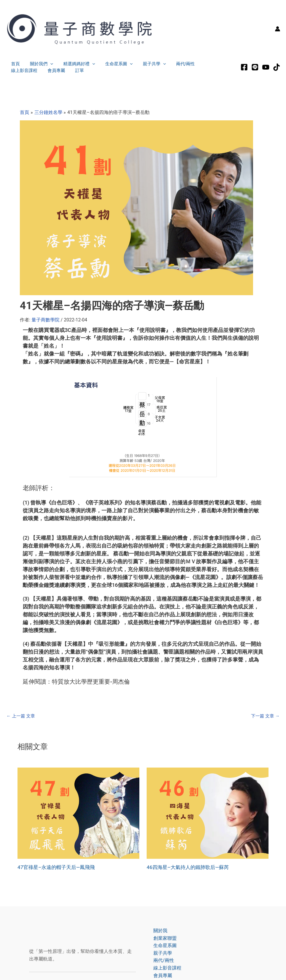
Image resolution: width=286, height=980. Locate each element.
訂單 (41, 70)
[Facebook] (244, 67)
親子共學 (148, 64)
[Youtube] (266, 67)
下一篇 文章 (264, 716)
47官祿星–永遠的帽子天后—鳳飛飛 (58, 867)
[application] (48, 64)
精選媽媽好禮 (75, 64)
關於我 (157, 931)
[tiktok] (277, 67)
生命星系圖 (114, 64)
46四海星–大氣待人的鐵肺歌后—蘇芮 (190, 867)
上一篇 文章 (22, 716)
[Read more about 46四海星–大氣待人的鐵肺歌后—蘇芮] (208, 813)
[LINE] (255, 67)
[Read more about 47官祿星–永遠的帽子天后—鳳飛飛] (78, 813)
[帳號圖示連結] (278, 29)
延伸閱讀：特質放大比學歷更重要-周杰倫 (76, 682)
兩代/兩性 (177, 64)
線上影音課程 (208, 64)
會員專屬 (19, 70)
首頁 (15, 64)
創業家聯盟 (162, 938)
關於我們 (39, 64)
